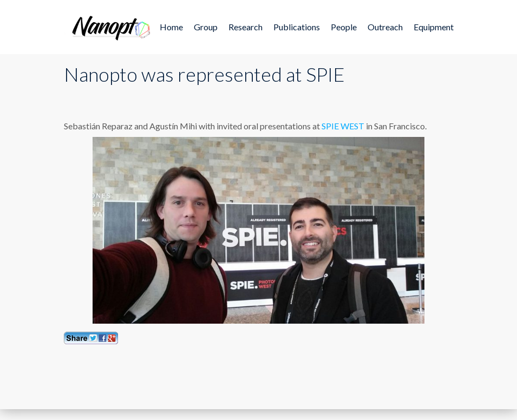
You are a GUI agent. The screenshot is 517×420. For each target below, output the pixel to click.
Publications (297, 27)
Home (171, 27)
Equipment (434, 27)
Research (246, 27)
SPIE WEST (343, 126)
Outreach (385, 27)
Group (206, 27)
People (344, 27)
